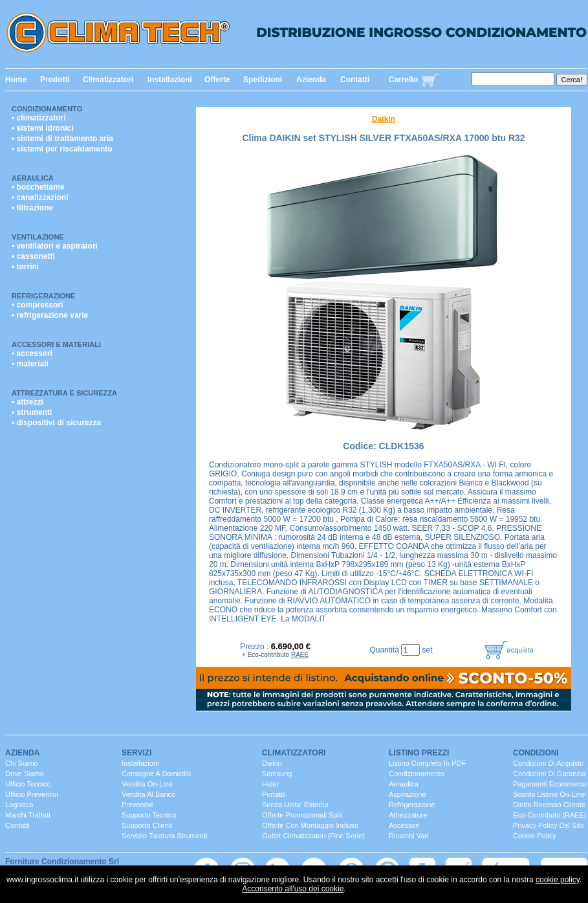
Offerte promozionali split (302, 815)
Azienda (311, 80)
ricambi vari (409, 836)
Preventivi (137, 805)
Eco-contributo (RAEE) (550, 815)
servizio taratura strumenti (164, 836)
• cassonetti (33, 256)
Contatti (355, 80)
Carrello (403, 80)
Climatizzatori (108, 80)
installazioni (140, 763)
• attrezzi (27, 402)
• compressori (38, 305)
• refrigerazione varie (50, 315)
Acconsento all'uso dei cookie (293, 889)
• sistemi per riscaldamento (62, 149)
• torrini (25, 267)
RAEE (300, 655)
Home (16, 80)
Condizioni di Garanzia (550, 774)
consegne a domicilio (156, 774)
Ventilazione (38, 237)
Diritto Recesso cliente (549, 805)
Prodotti (55, 80)
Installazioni (170, 80)
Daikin (384, 119)
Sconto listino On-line (549, 794)
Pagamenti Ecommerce (550, 784)
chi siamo (22, 763)
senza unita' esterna (295, 805)
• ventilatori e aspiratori (55, 246)
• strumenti (32, 412)
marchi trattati (28, 815)
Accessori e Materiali (56, 344)
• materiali (30, 364)
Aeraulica (33, 178)
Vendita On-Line (147, 784)
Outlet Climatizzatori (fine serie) (313, 836)
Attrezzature (408, 815)
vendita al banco (148, 794)
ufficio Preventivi (32, 794)
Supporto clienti (147, 825)
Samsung (277, 774)
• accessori (32, 353)
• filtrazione (32, 208)
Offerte (217, 80)
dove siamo (25, 774)
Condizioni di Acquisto (548, 763)
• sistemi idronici (43, 128)
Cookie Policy (535, 836)
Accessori (404, 825)
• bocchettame (38, 187)
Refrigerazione (43, 296)
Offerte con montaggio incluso (310, 825)
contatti (17, 825)
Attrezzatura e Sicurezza (64, 393)
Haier (270, 784)
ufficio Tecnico (28, 784)
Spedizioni (263, 80)
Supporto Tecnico (149, 815)
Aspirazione (407, 794)
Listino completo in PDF (427, 763)
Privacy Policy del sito (549, 825)
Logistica (19, 805)
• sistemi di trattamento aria (62, 139)
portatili (274, 794)
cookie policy (558, 880)
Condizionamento (47, 109)
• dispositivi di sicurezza (56, 423)
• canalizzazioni (40, 197)
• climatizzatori (39, 118)
